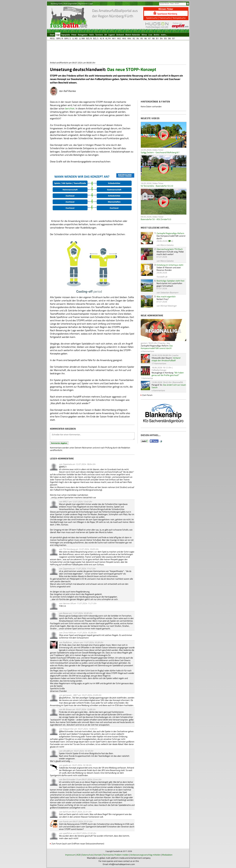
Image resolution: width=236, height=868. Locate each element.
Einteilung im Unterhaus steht (170, 265)
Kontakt (98, 855)
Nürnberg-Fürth (57, 4)
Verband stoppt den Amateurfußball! (166, 359)
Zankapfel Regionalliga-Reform (170, 233)
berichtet (70, 108)
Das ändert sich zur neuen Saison (169, 386)
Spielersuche (152, 18)
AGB (79, 855)
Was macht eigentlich (166, 296)
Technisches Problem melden (116, 855)
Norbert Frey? (163, 299)
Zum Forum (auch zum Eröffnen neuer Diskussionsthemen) (78, 844)
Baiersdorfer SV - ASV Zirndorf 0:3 (156, 219)
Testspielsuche (179, 18)
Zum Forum (147, 395)
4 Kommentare (147, 351)
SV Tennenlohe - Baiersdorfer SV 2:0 (157, 186)
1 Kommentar (147, 378)
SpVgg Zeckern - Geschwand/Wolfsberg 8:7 (160, 152)
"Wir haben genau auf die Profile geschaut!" (168, 374)
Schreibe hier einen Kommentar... (92, 436)
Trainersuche (165, 18)
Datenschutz (88, 855)
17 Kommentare (159, 363)
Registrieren (83, 4)
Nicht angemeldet (70, 4)
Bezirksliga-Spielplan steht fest (170, 281)
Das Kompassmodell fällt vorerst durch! (171, 237)
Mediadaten (167, 855)
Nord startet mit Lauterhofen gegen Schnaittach (169, 285)
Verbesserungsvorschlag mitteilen (145, 855)
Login (91, 4)
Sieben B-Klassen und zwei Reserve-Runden (169, 269)
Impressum (70, 855)
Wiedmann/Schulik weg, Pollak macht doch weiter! (170, 253)
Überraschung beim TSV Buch (170, 249)
